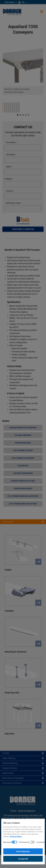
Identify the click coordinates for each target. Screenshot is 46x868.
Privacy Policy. (16, 836)
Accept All (23, 859)
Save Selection (23, 851)
